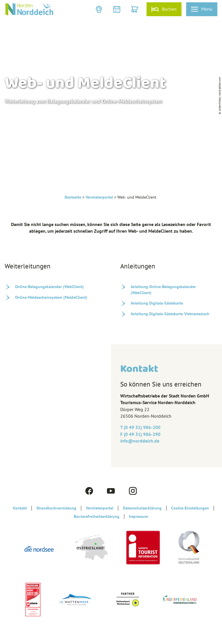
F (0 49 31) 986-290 (140, 434)
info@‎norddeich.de (140, 441)
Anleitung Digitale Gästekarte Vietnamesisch (170, 314)
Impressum (138, 516)
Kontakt (20, 508)
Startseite (73, 197)
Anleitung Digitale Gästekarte (157, 303)
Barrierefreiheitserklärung (97, 516)
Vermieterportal (99, 197)
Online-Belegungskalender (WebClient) (49, 287)
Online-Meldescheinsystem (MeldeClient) (51, 297)
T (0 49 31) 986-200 (140, 427)
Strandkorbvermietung (56, 508)
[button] (99, 9)
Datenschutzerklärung (142, 508)
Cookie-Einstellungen (190, 508)
